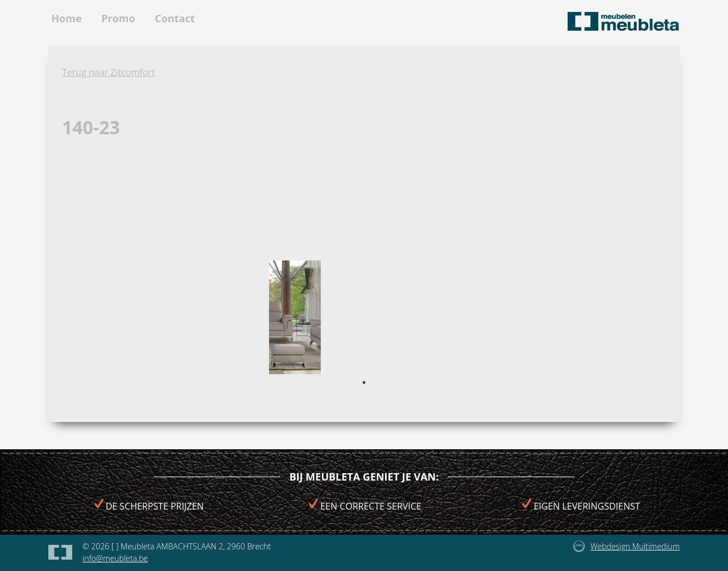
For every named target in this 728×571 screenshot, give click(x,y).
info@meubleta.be (115, 558)
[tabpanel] (295, 317)
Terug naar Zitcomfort (109, 72)
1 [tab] (364, 383)
